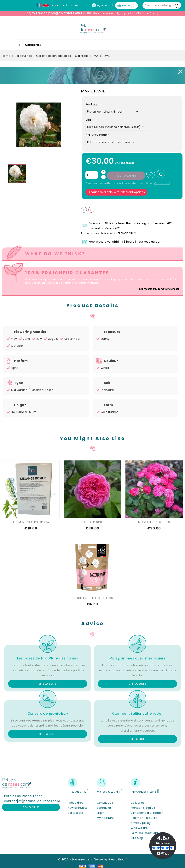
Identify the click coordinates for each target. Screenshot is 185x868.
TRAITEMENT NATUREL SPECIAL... (31, 522)
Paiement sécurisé (144, 818)
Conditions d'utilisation (147, 813)
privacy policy (141, 823)
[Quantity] (92, 175)
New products (78, 808)
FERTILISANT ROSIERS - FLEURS (92, 598)
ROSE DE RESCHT (92, 522)
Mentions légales (143, 808)
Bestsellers (75, 813)
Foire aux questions (145, 833)
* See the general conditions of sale (158, 289)
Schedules (104, 808)
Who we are (139, 828)
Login (101, 813)
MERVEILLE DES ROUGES (154, 522)
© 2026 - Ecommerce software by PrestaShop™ (92, 859)
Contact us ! (162, 183)
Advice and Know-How (65, 5)
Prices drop (76, 803)
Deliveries (138, 803)
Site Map (137, 838)
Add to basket (126, 176)
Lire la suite (48, 684)
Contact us (31, 807)
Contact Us (105, 803)
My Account (105, 818)
